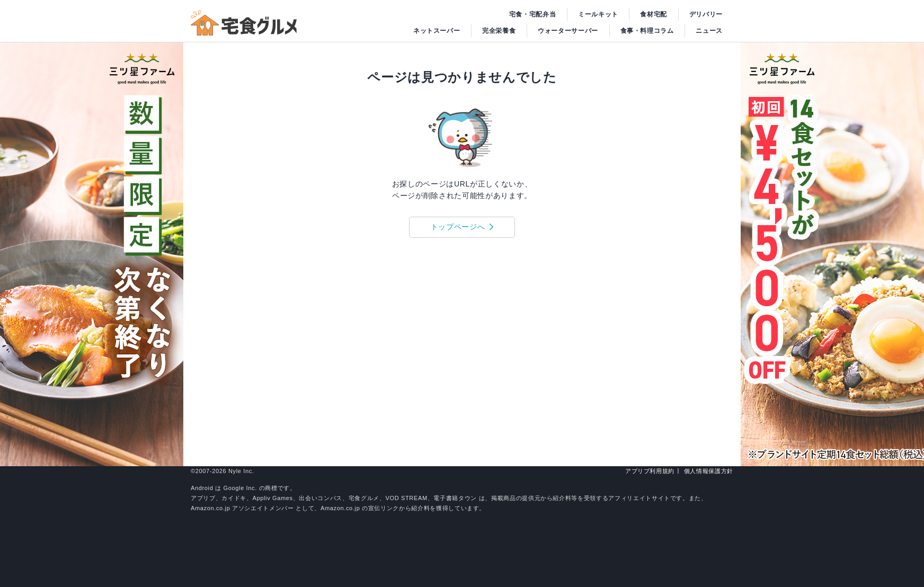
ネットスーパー (437, 31)
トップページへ (458, 227)
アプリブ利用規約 (650, 471)
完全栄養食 (499, 31)
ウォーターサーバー (568, 31)
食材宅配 (654, 14)
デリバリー (706, 14)
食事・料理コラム (647, 31)
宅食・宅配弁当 (533, 14)
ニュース (709, 31)
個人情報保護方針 (709, 471)
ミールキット (598, 14)
